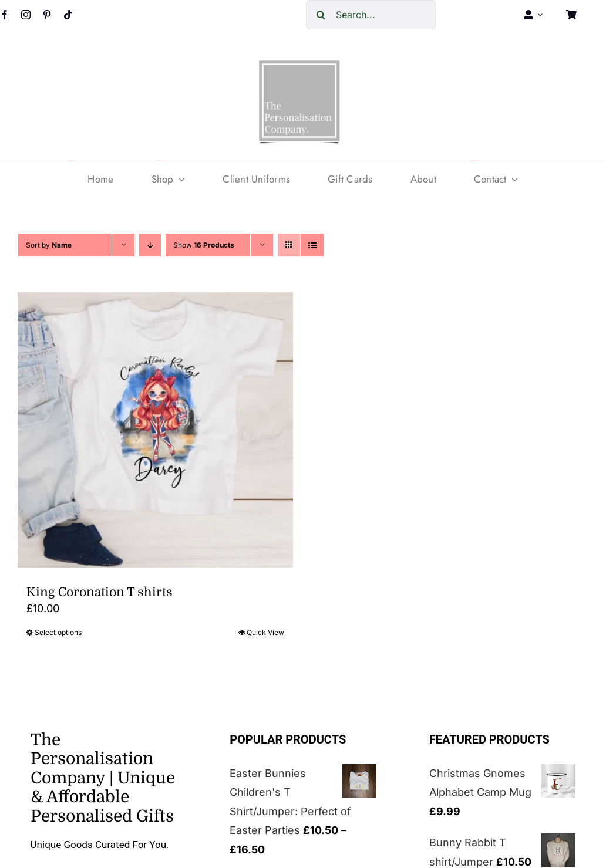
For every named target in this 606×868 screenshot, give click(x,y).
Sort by (49, 245)
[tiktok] (68, 15)
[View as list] (312, 245)
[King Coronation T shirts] (155, 430)
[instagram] (26, 15)
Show (204, 245)
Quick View (265, 632)
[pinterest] (47, 15)
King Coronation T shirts (100, 592)
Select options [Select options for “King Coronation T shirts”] (58, 632)
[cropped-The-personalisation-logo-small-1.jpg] (299, 65)
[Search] (321, 15)
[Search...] (371, 15)
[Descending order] (150, 245)
